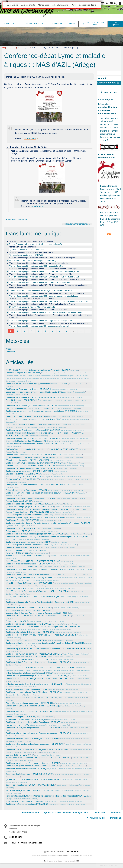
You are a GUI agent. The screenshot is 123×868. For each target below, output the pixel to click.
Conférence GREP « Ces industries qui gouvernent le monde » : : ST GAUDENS (38, 616)
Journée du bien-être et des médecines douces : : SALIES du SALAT (34, 419)
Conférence (11, 352)
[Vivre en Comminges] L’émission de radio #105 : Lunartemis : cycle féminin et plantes (44, 296)
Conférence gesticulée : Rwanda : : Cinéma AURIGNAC (28, 504)
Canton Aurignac (52, 373)
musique (84, 706)
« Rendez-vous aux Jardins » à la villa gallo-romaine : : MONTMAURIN (35, 684)
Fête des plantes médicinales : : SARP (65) (26, 255)
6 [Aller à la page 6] (46, 331)
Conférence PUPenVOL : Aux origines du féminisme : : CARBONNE (33, 463)
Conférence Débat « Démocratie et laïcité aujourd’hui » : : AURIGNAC (34, 575)
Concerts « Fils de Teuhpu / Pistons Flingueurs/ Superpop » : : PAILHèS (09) (37, 613)
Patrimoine (18, 665)
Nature (44, 580)
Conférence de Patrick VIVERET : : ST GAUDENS (26, 657)
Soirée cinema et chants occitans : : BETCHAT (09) (27, 567)
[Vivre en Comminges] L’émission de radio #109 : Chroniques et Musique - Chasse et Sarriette (47, 280)
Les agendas (11, 48)
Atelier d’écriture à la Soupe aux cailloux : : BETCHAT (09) (29, 703)
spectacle (69, 689)
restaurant (16, 681)
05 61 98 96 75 (16, 837)
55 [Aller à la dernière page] (81, 331)
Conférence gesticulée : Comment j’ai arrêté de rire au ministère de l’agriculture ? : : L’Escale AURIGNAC (48, 523)
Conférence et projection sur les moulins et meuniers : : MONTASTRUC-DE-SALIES (40, 569)
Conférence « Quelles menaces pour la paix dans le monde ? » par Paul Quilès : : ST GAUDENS (45, 643)
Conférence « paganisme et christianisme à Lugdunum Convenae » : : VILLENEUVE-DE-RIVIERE (46, 649)
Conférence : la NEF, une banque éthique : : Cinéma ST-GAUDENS (33, 728)
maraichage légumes (24, 381)
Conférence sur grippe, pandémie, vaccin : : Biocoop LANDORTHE (33, 763)
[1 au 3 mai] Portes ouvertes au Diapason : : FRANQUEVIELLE (32, 457)
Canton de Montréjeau (66, 376)
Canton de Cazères (34, 376)
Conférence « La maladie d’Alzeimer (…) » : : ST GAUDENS (30, 632)
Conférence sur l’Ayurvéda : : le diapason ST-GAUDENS (29, 389)
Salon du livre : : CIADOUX (17, 621)
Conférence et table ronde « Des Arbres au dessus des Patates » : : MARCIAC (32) (39, 509)
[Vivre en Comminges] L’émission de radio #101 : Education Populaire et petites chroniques (46, 312)
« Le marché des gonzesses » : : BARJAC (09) (25, 477)
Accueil (102, 78)
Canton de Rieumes (81, 376)
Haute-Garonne (80, 556)
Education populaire (34, 580)
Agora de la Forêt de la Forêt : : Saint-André (27, 250)
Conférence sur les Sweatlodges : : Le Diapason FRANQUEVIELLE (33, 430)
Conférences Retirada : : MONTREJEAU (22, 520)
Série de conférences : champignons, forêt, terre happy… (32, 241)
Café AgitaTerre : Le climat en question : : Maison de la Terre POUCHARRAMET (38, 485)
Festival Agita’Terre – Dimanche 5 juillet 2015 (110, 198)
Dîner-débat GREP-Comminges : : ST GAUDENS (26, 640)
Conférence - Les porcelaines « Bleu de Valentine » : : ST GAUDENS (34, 692)
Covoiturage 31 (106, 100)
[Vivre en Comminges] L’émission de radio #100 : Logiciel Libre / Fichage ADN (40, 321)
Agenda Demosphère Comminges (23, 247)
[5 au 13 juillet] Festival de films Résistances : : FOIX (27, 545)
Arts (56, 660)
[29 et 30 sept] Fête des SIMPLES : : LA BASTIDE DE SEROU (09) (33, 561)
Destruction (24, 714)
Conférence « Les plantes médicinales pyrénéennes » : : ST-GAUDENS (35, 744)
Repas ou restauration (13, 447)
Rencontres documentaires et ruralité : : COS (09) (26, 769)
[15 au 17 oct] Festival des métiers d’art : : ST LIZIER (27, 659)
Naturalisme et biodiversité (61, 720)
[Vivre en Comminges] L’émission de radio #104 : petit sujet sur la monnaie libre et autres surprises (49, 301)
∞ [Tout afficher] (88, 331)
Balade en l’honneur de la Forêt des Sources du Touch (31, 252)
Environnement (24, 586)
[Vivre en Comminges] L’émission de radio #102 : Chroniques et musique (38, 310)
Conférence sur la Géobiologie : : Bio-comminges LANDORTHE (32, 406)
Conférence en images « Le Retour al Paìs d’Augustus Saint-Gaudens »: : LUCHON (40, 602)
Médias (83, 804)
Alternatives (57, 578)
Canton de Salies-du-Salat (65, 378)
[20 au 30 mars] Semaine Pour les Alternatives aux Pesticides (34, 307)
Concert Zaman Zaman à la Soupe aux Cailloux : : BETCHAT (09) (32, 706)
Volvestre (79, 455)
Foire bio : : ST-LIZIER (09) (17, 553)
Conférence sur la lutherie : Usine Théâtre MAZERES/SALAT (30, 397)
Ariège (9, 349)
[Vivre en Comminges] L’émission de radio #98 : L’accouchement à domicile (39, 326)
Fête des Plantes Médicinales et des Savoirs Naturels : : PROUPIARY (34, 444)
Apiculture (9, 496)
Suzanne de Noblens (63, 855)
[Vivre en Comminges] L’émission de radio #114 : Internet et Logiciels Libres (39, 263)
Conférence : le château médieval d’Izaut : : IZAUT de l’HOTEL (31, 468)
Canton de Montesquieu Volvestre (26, 428)
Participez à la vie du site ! (109, 866)
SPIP (91, 855)
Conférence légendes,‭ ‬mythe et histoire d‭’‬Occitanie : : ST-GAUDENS (34, 438)
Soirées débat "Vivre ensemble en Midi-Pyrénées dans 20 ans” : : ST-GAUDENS (38, 758)
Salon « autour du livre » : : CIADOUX (21, 588)
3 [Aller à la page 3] (25, 331)
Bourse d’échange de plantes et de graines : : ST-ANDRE (32, 299)
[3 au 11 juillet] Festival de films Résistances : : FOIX (27, 441)
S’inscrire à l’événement (17, 220)
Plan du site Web (30, 813)
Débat (24, 452)
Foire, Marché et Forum (71, 400)
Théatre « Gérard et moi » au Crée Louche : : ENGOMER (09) (31, 689)
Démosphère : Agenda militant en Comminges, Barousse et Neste (107, 109)
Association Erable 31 (47, 400)
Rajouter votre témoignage (77, 224)
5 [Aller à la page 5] (39, 331)
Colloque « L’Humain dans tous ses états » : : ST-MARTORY (30, 408)
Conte (59, 725)
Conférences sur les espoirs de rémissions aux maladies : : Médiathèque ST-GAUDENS (41, 411)
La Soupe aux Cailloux (66, 673)
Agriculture (82, 493)
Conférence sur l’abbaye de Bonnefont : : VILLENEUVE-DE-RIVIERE (34, 654)
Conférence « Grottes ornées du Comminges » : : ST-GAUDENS (32, 739)
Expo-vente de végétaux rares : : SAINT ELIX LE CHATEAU (30, 774)
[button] (102, 3)
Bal (32, 755)
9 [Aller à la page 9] (67, 331)
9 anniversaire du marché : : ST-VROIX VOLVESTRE (28, 460)
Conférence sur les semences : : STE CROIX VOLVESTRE (30, 471)
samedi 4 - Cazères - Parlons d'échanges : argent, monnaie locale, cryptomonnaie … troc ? (110, 134)
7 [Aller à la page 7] (53, 331)
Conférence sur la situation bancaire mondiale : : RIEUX (28, 542)
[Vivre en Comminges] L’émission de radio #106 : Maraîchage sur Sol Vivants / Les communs (46, 293)
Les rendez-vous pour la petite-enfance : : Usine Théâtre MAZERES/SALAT (36, 392)
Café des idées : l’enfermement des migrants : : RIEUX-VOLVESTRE (34, 455)
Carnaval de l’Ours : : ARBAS (18, 755)
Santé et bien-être (53, 580)
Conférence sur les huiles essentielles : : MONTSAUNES (29, 608)
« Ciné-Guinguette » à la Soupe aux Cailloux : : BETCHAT (29, 673)
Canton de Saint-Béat (13, 378)
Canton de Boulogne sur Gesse (16, 376)
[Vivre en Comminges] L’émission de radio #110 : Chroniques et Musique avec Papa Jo (44, 277)
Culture (33, 687)
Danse (85, 780)
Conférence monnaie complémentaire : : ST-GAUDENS (28, 564)
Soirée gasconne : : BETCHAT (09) (20, 531)
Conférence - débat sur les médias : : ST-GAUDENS (27, 804)
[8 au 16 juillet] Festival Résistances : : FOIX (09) (26, 610)
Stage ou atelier (11, 422)
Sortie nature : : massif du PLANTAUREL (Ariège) (26, 719)
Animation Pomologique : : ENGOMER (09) (23, 550)
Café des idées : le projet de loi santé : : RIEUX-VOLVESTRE (31, 466)
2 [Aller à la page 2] (18, 331)
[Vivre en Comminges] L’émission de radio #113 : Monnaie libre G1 (36, 266)
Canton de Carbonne (68, 463)
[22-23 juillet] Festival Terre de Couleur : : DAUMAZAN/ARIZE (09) (33, 597)
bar (63, 689)
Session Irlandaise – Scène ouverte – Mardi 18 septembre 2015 (111, 189)
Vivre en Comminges (82, 670)
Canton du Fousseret (81, 378)
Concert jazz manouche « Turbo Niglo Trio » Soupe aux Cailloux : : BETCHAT (37, 679)
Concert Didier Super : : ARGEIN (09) (21, 717)
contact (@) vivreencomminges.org (26, 843)
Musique (9, 681)
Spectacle (24, 395)
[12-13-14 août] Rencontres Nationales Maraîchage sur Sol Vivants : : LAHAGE (41, 291)
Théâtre (75, 689)
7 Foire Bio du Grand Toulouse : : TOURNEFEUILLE (27, 556)
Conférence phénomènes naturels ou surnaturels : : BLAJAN (30, 498)
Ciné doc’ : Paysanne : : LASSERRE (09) (22, 474)
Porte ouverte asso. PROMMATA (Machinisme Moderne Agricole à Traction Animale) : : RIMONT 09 (46, 796)
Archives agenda (24, 48)
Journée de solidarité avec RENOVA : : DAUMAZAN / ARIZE (30, 785)
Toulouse (18, 403)
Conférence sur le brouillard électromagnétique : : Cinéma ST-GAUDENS (35, 534)
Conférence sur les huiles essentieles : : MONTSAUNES (29, 624)
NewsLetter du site (96, 818)
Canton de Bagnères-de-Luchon (80, 373)
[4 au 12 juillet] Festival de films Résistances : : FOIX (27, 515)
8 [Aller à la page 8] (60, 331)
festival (41, 501)
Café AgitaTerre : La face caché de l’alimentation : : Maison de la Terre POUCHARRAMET (42, 449)
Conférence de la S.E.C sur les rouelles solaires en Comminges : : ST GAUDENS (39, 662)
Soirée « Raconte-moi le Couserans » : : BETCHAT (27, 490)
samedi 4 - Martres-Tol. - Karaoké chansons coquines (109, 121)
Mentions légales (73, 852)
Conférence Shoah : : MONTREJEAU (21, 528)
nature (73, 720)
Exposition (71, 589)
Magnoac (9, 782)
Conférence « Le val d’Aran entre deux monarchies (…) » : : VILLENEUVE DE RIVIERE (41, 635)
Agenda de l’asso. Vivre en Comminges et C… (67, 812)
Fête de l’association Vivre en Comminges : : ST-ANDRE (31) (34, 261)
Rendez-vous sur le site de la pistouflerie (110, 214)
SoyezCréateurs (79, 855)
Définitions (116, 818)
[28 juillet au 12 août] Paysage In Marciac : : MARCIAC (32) (30, 507)
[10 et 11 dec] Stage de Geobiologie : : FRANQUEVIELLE (29, 577)
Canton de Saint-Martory (47, 378)
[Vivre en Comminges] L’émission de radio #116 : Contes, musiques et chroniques (42, 258)
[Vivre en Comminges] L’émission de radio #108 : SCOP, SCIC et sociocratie (40, 282)
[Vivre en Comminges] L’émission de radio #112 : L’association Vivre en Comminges (43, 269)
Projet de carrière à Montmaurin (60, 630)
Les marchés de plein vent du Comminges (23, 373)
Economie (23, 761)
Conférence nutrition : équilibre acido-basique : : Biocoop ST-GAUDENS (35, 518)
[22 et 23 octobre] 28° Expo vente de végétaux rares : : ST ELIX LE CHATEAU (38, 591)
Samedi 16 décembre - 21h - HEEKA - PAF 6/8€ (111, 222)
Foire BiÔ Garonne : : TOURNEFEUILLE (22, 400)
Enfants (17, 395)
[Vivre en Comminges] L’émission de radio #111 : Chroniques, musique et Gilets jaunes (44, 271)
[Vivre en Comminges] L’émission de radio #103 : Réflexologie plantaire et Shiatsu (42, 304)
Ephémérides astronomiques (56, 428)
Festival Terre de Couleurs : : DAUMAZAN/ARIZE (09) (28, 512)
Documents (115, 813)
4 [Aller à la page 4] (32, 331)
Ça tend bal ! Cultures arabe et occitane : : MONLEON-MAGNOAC (33, 779)
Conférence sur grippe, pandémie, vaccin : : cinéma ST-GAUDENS (33, 766)
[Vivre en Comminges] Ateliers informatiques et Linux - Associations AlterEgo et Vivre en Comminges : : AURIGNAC (50, 316)
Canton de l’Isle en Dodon (50, 376)
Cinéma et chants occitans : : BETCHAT (22, 548)
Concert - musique (77, 417)
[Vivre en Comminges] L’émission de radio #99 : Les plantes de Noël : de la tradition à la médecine (48, 323)
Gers (15, 381)
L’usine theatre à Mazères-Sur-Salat (107, 156)
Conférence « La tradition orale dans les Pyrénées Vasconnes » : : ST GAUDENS (39, 733)
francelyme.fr (30, 138)
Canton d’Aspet (63, 373)
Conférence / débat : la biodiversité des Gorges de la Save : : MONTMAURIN (37, 749)
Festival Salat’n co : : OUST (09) (19, 501)
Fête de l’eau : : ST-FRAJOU (18, 725)
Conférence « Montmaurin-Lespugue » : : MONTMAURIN (29, 711)
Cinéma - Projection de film (61, 417)
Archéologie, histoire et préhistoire (75, 684)
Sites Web (100, 813)
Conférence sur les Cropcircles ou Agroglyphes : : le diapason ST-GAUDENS (37, 384)
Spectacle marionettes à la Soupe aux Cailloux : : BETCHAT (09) (32, 698)
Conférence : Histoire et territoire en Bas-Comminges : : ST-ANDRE (33, 722)
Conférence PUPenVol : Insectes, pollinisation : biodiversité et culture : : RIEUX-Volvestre (42, 493)
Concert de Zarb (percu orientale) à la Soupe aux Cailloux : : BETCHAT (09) (36, 676)
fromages (9, 381)
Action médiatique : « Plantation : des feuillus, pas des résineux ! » (36, 244)
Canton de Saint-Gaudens (29, 378)
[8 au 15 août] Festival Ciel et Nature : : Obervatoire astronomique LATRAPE (37, 425)
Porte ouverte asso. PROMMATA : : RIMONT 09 (25, 801)
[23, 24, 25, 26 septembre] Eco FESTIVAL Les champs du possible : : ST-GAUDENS (40, 668)
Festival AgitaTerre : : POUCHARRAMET (22, 479)
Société (33, 646)
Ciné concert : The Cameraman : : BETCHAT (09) (26, 416)
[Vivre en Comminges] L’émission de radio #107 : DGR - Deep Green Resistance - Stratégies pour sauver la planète (48, 286)
